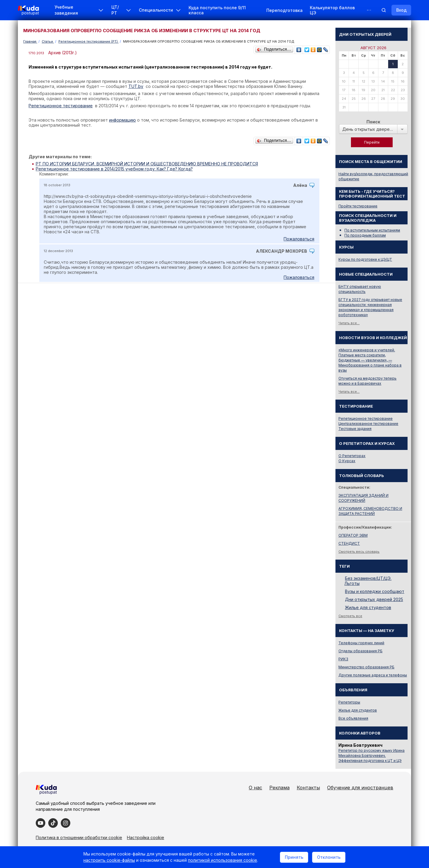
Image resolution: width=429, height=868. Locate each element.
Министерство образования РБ (366, 667)
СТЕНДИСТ (349, 543)
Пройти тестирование (358, 206)
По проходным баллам (365, 235)
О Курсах (347, 461)
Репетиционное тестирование (366, 419)
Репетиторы (349, 702)
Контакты (308, 788)
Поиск (373, 122)
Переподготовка (285, 10)
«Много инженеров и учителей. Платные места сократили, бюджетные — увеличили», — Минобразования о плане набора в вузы (370, 360)
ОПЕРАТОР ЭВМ (353, 535)
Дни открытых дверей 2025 (374, 599)
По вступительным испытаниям (372, 230)
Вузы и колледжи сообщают (375, 591)
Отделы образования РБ (360, 651)
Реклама (279, 788)
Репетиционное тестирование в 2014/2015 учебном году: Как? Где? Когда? (114, 169)
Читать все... (349, 323)
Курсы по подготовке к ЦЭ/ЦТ (365, 259)
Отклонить (329, 857)
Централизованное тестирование (368, 424)
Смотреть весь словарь (359, 552)
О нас (255, 788)
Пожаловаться (299, 239)
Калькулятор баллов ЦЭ (332, 10)
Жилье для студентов (368, 607)
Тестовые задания (355, 429)
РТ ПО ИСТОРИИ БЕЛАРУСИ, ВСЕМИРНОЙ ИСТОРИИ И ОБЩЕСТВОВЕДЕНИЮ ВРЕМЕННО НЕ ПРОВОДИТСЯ (147, 164)
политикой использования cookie (223, 860)
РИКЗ (343, 659)
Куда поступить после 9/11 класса (217, 10)
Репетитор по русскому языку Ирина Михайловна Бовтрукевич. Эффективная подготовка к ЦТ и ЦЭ (372, 756)
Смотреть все (350, 616)
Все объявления (353, 718)
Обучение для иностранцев (360, 788)
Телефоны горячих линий (361, 643)
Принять (294, 857)
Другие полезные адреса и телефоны (373, 675)
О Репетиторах (352, 456)
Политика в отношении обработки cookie (79, 837)
